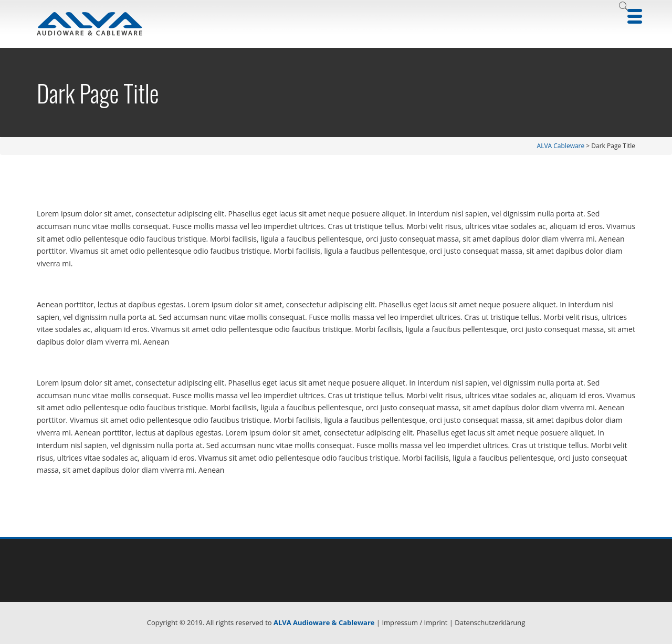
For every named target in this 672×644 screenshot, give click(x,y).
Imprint (436, 622)
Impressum (400, 622)
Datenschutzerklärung (490, 622)
